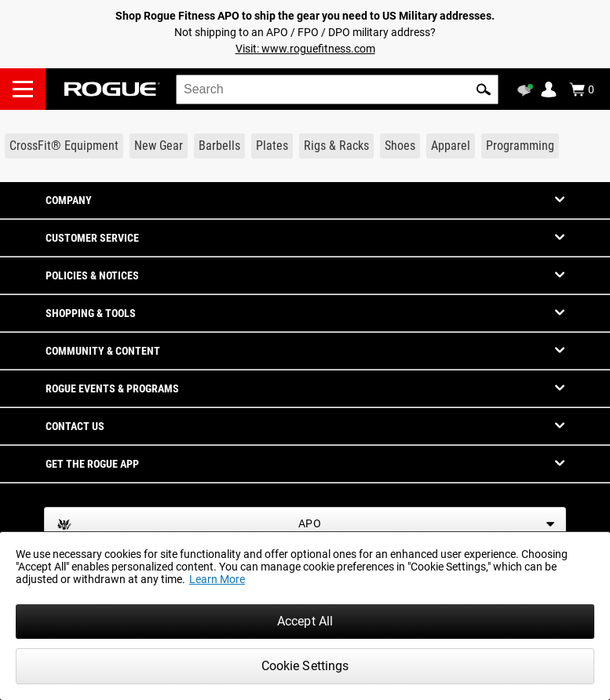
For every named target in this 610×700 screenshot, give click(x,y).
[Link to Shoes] (400, 146)
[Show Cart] (582, 89)
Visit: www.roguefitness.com (305, 49)
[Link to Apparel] (451, 146)
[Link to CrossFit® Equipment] (64, 146)
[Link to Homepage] (112, 89)
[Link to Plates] (272, 146)
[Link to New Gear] (159, 146)
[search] (337, 89)
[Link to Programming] (520, 146)
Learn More (217, 579)
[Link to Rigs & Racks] (336, 146)
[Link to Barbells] (219, 146)
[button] (484, 89)
